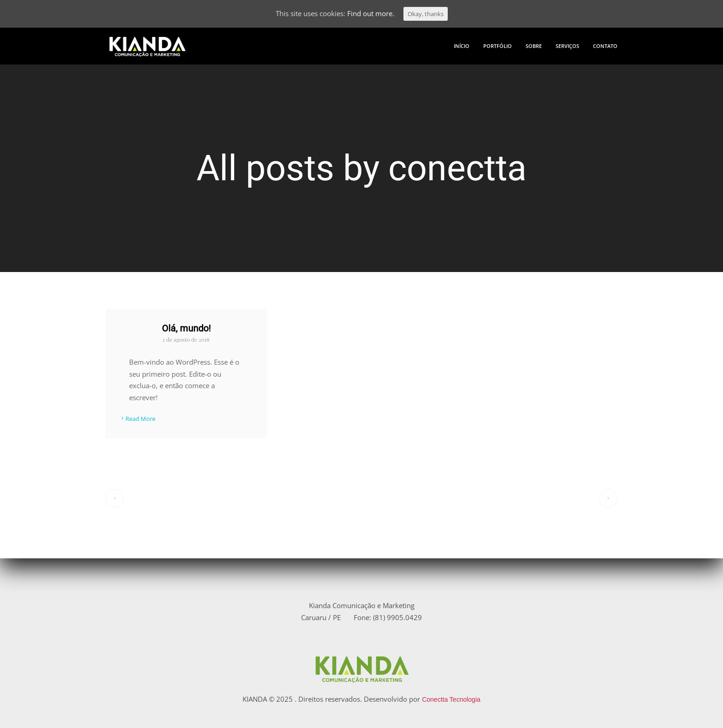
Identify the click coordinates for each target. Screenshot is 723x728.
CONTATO (605, 46)
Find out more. (371, 13)
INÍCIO (462, 46)
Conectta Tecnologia (451, 699)
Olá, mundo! (186, 328)
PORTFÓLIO (498, 46)
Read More (137, 419)
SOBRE (534, 46)
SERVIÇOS (567, 46)
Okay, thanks (426, 14)
